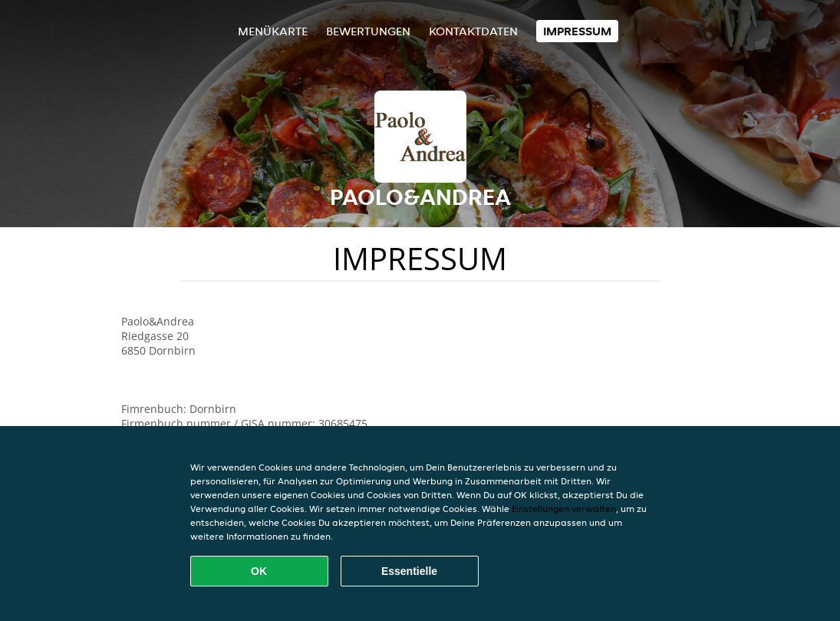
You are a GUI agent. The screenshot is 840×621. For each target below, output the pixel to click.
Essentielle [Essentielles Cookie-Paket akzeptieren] (409, 571)
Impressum (577, 31)
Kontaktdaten (473, 31)
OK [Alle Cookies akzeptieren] (259, 571)
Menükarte (273, 31)
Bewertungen (368, 31)
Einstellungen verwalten (564, 509)
